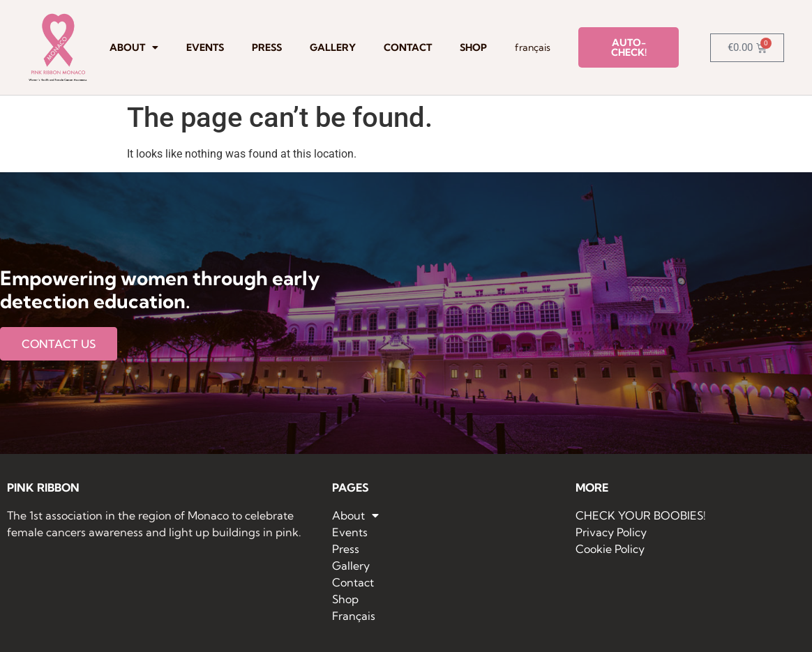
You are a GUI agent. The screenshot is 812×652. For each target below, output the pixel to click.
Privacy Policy (611, 532)
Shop (473, 47)
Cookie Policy (610, 549)
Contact (408, 47)
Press (267, 47)
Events (205, 47)
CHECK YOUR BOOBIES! (641, 515)
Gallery (333, 47)
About (134, 47)
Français (533, 47)
